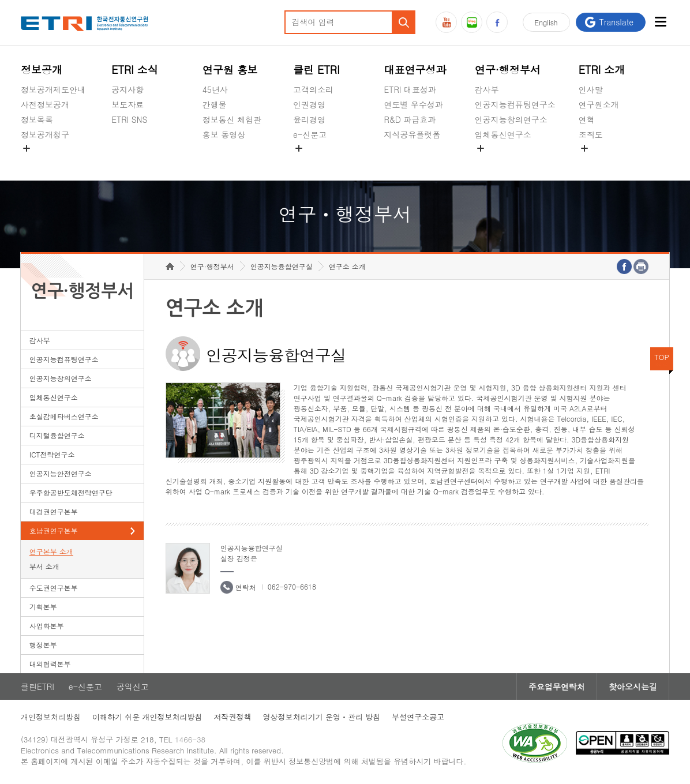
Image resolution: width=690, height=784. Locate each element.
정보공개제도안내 (53, 89)
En (546, 22)
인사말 (591, 89)
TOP (662, 357)
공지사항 (127, 89)
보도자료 (127, 104)
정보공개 (42, 70)
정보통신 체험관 (232, 119)
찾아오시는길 (633, 687)
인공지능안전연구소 (61, 473)
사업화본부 (47, 626)
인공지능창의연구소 (511, 119)
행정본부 (43, 645)
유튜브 (446, 22)
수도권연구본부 (54, 588)
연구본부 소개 (51, 551)
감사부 (487, 89)
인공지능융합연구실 (282, 266)
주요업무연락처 (557, 687)
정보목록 (37, 119)
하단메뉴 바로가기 (0, 0)
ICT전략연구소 (52, 454)
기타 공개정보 (604, 162)
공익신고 (309, 162)
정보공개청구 (45, 134)
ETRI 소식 (135, 70)
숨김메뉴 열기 (27, 148)
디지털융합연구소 (57, 435)
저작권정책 (233, 717)
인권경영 (309, 104)
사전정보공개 (45, 104)
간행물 (215, 104)
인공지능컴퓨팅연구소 (515, 104)
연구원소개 (599, 104)
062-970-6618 (292, 586)
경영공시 (37, 162)
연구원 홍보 (230, 70)
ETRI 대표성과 (410, 89)
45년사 (215, 89)
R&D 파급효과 (410, 119)
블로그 (472, 22)
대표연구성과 (415, 70)
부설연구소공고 (418, 717)
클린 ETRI (316, 70)
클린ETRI (37, 687)
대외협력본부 (50, 664)
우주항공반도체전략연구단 (71, 492)
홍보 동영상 (224, 134)
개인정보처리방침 (51, 717)
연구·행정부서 (508, 70)
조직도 (591, 134)
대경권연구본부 (54, 511)
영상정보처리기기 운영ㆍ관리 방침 (322, 717)
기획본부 (43, 607)
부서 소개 (44, 566)
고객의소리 (313, 89)
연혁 (587, 119)
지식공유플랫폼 (412, 134)
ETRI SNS (129, 119)
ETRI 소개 (602, 70)
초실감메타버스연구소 (515, 162)
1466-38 (190, 739)
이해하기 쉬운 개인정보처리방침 (147, 717)
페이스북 (497, 22)
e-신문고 (310, 134)
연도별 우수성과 (413, 104)
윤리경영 (309, 119)
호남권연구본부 (54, 530)
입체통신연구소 (503, 134)
